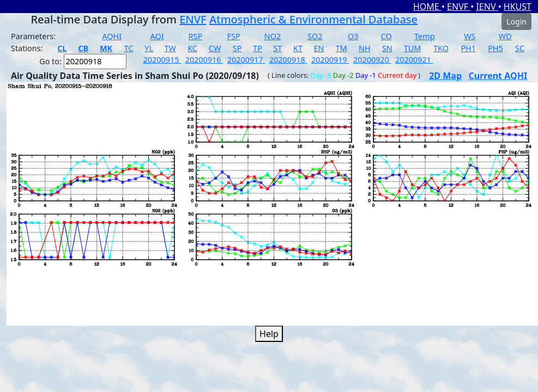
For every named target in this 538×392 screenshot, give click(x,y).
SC (520, 48)
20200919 (330, 60)
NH (365, 48)
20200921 (414, 60)
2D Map (445, 76)
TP (258, 48)
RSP (196, 36)
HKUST (518, 7)
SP (237, 48)
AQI (157, 36)
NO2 (273, 36)
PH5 (495, 48)
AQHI (112, 36)
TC (129, 48)
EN (319, 48)
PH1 (468, 48)
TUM (413, 48)
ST (277, 48)
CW (215, 48)
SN (387, 48)
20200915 (162, 60)
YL (149, 48)
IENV (487, 7)
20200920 (372, 60)
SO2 (315, 36)
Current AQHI (498, 76)
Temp (424, 36)
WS (470, 36)
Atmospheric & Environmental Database (313, 19)
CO (386, 36)
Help (269, 334)
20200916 (204, 60)
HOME (427, 7)
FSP (233, 36)
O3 (353, 36)
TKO (441, 48)
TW (170, 48)
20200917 (246, 60)
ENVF (459, 7)
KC (192, 48)
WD (505, 36)
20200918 (288, 60)
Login (516, 22)
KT (298, 48)
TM (341, 48)
